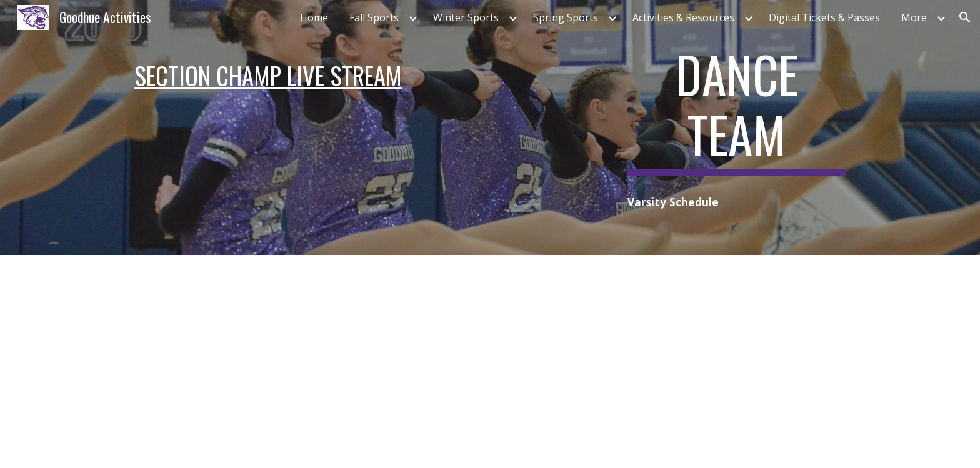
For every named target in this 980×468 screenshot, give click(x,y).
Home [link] (314, 17)
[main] (367, 76)
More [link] (914, 17)
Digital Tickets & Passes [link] (824, 17)
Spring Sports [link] (566, 17)
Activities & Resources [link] (683, 17)
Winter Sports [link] (466, 17)
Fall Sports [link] (374, 17)
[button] (965, 17)
